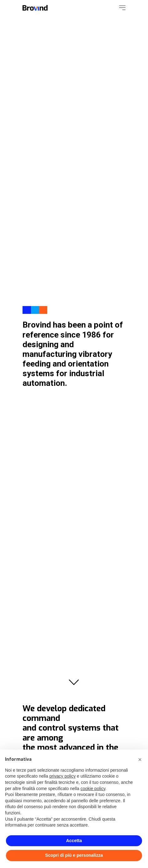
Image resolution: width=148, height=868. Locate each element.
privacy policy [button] (63, 776)
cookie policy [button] (93, 789)
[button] (140, 760)
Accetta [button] (74, 841)
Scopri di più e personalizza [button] (74, 855)
